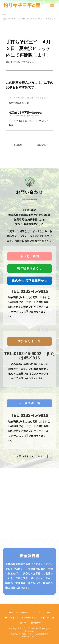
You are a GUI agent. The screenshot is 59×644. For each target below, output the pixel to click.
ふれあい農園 (45, 612)
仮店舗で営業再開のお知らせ (25, 113)
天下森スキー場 (47, 618)
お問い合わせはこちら (30, 456)
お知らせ (29, 98)
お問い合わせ (35, 623)
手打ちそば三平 (12, 618)
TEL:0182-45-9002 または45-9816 (29, 356)
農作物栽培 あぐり (29, 618)
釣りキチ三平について (26, 612)
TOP (11, 612)
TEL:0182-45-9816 (29, 291)
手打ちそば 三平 (29, 62)
